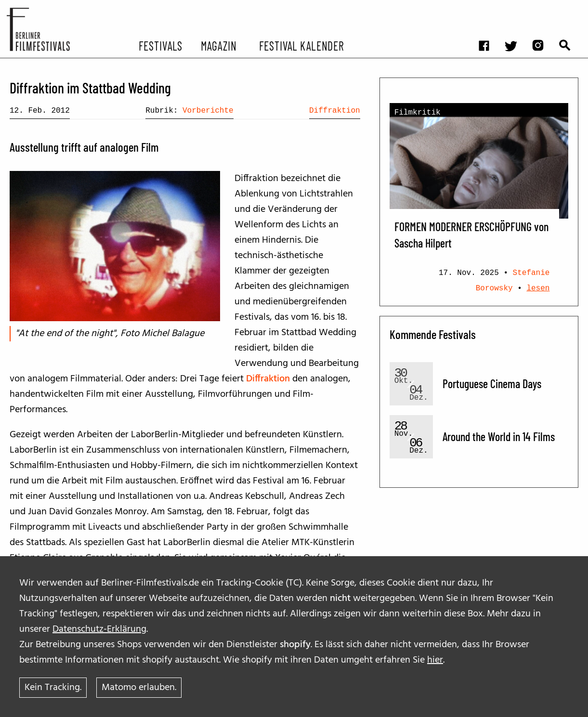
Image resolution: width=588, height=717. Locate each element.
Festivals (161, 45)
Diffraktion (335, 111)
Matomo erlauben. (139, 688)
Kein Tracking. (53, 688)
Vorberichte (208, 111)
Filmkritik (418, 113)
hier (435, 660)
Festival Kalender (301, 45)
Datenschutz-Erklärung (99, 629)
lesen (538, 288)
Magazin (219, 45)
